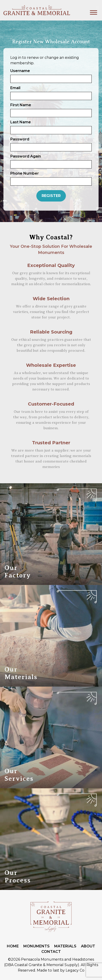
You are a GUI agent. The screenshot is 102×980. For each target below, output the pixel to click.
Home (13, 946)
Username (20, 71)
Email (15, 88)
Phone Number (25, 173)
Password (20, 139)
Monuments (36, 946)
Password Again (26, 156)
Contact (51, 952)
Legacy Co (75, 970)
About (88, 946)
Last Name (21, 122)
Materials (65, 946)
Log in (16, 58)
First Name (21, 105)
